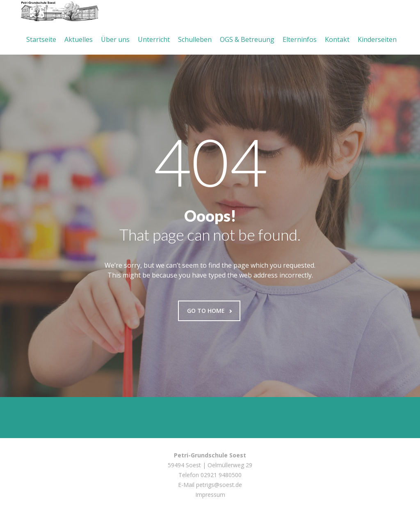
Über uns (115, 39)
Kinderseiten (377, 39)
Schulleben (195, 39)
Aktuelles (79, 39)
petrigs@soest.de (219, 485)
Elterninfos (300, 39)
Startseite (41, 39)
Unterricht (154, 39)
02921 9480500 (221, 475)
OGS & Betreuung (247, 39)
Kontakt (337, 39)
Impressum (210, 495)
